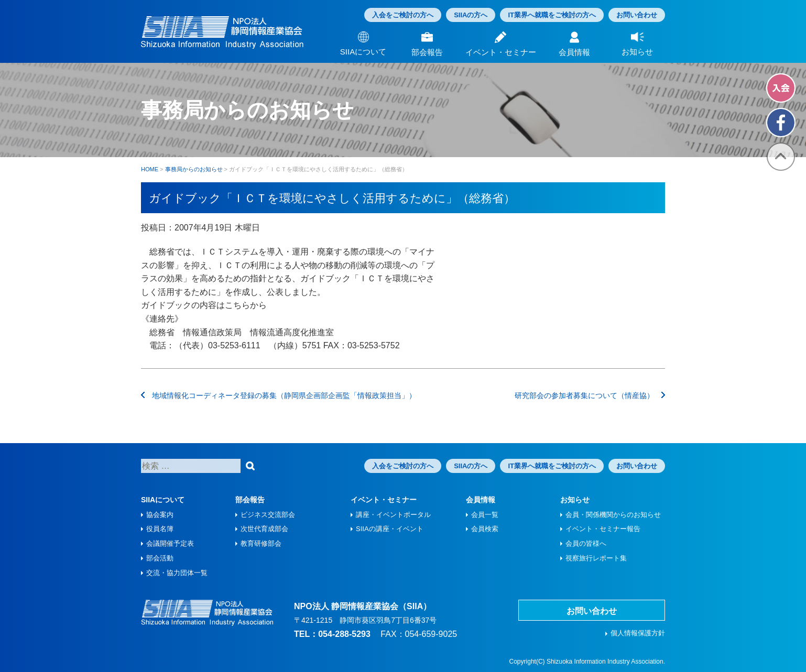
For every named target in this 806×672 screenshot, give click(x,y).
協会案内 (160, 515)
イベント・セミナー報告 (603, 529)
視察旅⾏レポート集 (596, 558)
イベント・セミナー (384, 500)
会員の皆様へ (586, 543)
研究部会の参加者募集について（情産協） (590, 395)
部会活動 (160, 558)
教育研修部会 (261, 543)
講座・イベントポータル (393, 515)
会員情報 (481, 500)
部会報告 (250, 500)
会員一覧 (485, 515)
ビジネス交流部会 (268, 515)
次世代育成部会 (264, 529)
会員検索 (485, 529)
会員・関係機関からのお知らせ (613, 515)
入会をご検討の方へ (403, 15)
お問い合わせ (637, 15)
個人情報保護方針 (638, 633)
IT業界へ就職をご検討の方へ (552, 15)
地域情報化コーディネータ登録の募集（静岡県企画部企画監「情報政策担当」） (279, 395)
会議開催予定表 (170, 543)
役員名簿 (160, 529)
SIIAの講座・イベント (390, 529)
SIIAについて (163, 500)
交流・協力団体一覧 (177, 573)
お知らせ (575, 500)
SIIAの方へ (471, 15)
